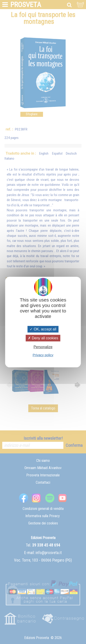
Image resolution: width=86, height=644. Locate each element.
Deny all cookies (43, 338)
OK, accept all (43, 329)
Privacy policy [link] (43, 355)
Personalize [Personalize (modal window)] (43, 347)
